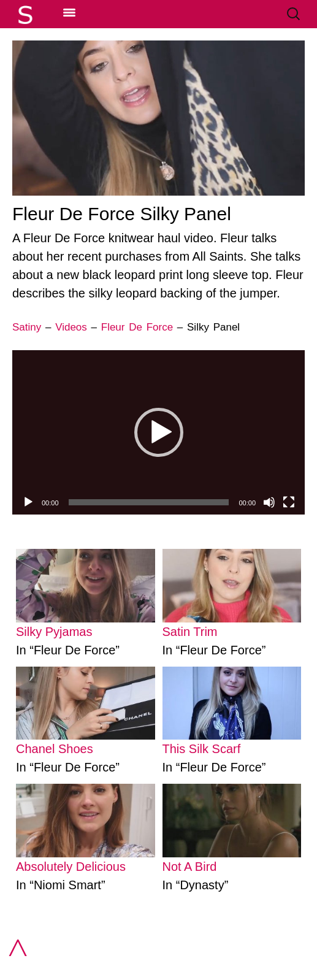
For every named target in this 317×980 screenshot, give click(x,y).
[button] (159, 432)
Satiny (27, 327)
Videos (71, 327)
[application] (158, 432)
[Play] (28, 502)
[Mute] (269, 502)
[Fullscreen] (289, 502)
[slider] (149, 502)
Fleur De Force (137, 327)
